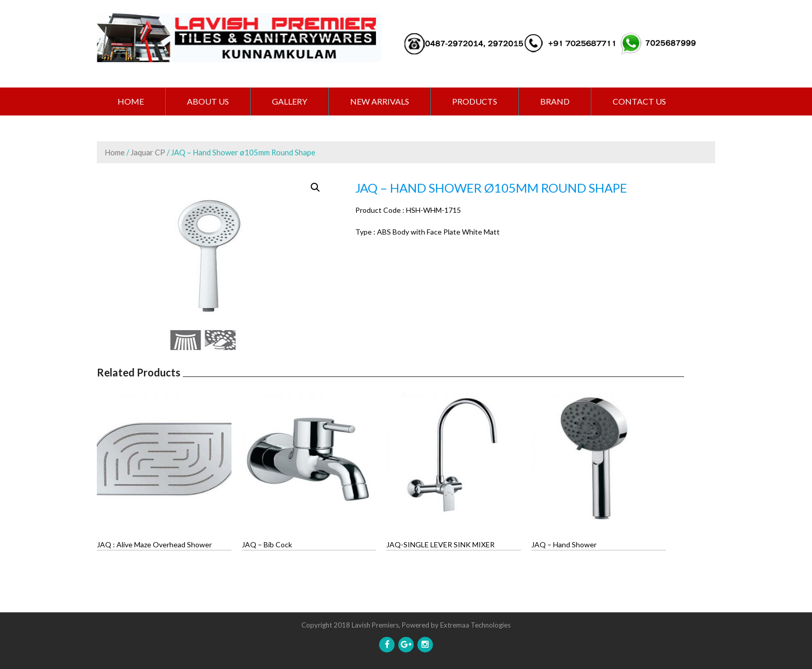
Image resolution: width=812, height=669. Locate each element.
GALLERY (289, 101)
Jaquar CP (148, 152)
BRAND (555, 101)
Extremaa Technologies (475, 625)
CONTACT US (639, 101)
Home (131, 101)
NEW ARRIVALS (380, 101)
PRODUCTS (475, 101)
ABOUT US (208, 101)
